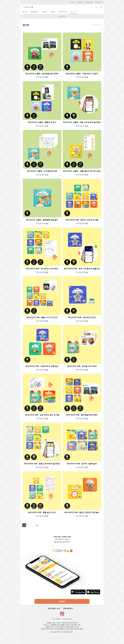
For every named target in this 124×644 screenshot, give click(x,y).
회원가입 (80, 2)
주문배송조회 (89, 2)
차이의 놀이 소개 (54, 608)
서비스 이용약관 (56, 619)
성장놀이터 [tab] (35, 12)
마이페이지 (99, 2)
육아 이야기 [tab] (63, 12)
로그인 (73, 2)
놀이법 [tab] (73, 12)
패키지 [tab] (25, 12)
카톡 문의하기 (68, 608)
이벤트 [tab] (53, 12)
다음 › (37, 525)
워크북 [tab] (44, 12)
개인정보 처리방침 (67, 619)
